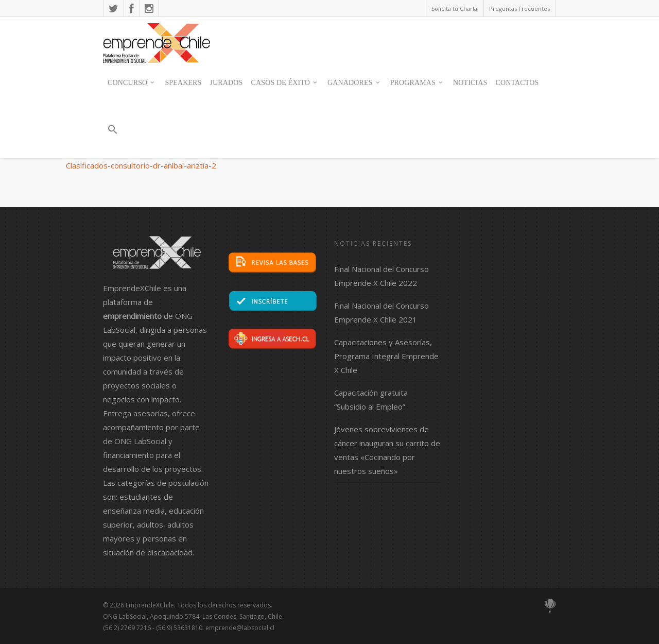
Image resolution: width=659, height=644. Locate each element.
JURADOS (227, 83)
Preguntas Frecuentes (519, 9)
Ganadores (354, 83)
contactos (517, 83)
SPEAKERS (183, 83)
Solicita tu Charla (454, 9)
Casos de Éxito (285, 83)
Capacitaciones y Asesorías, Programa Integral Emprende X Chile (386, 356)
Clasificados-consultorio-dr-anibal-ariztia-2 (141, 165)
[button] (112, 134)
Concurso (132, 83)
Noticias (470, 83)
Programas (417, 83)
